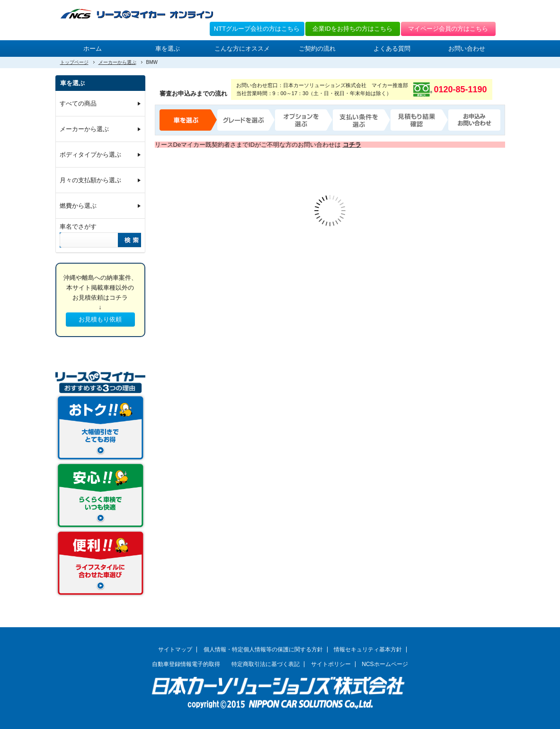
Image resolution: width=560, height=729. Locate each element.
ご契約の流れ (317, 49)
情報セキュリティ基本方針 (368, 649)
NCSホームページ (385, 664)
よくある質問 (392, 49)
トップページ (74, 62)
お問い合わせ (467, 49)
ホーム (93, 49)
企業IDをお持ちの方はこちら (352, 29)
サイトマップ (175, 649)
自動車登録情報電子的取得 (186, 664)
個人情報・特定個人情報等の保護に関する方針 (263, 649)
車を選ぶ (168, 49)
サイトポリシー (331, 664)
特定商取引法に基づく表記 (266, 664)
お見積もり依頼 (100, 319)
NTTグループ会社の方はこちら (257, 29)
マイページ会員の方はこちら (448, 29)
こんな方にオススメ (242, 49)
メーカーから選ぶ (117, 62)
